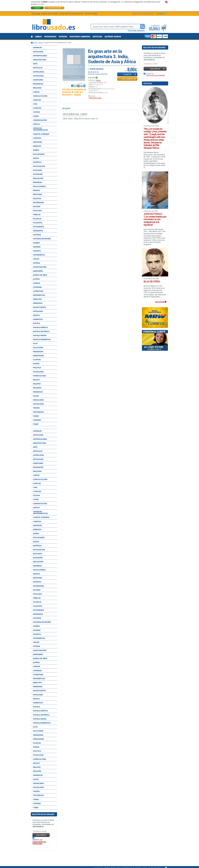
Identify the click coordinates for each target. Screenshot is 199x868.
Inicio (35, 42)
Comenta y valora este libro (98, 74)
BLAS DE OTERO (152, 282)
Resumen (66, 108)
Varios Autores (97, 69)
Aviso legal (36, 13)
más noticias (160, 302)
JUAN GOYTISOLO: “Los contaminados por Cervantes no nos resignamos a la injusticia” (155, 219)
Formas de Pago (91, 13)
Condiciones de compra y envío (71, 13)
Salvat (98, 80)
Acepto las (155, 74)
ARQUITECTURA (95, 98)
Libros (40, 42)
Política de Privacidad (50, 13)
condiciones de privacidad (39, 843)
